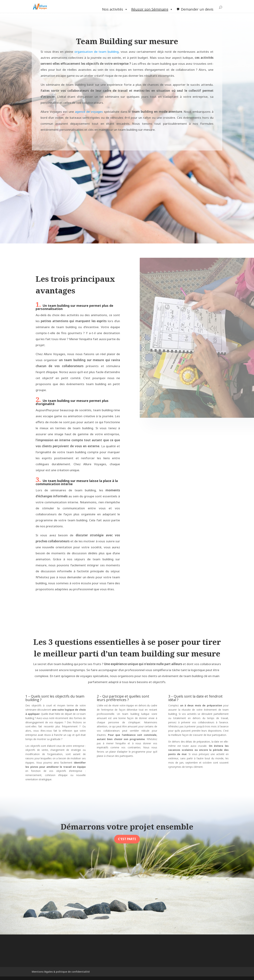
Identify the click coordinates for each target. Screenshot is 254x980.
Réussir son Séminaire (152, 9)
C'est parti (127, 839)
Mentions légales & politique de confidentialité (61, 972)
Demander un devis (197, 9)
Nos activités (115, 9)
